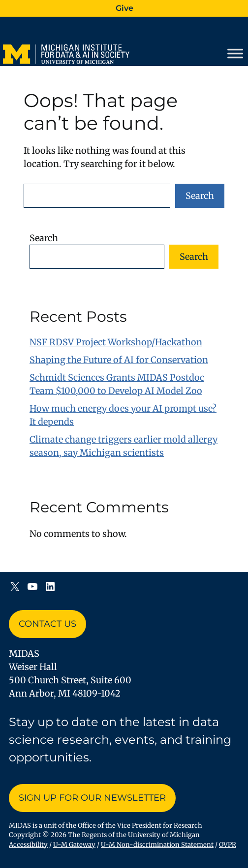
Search (200, 196)
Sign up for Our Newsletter (92, 798)
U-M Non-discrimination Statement (157, 845)
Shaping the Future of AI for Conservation (119, 360)
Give (124, 8)
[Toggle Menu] (235, 53)
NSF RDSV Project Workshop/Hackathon (116, 342)
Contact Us (47, 624)
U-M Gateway (74, 845)
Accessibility (28, 845)
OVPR (228, 845)
